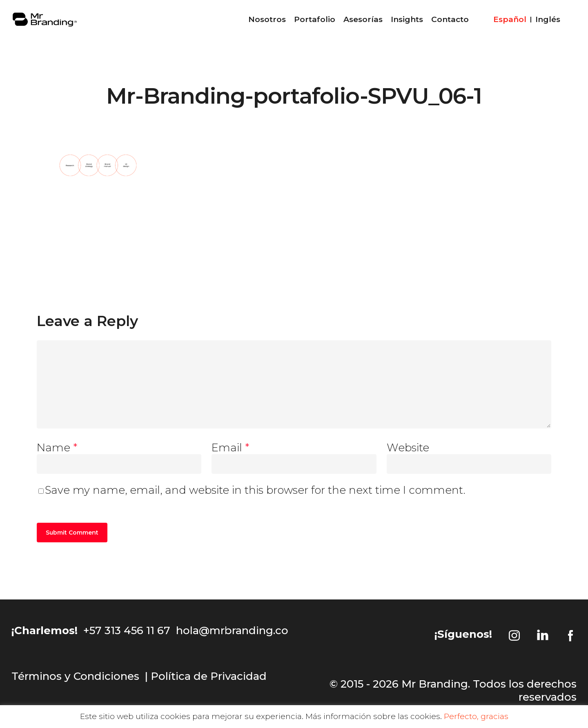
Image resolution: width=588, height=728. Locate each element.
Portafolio (315, 23)
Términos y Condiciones (75, 676)
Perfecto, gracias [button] (476, 716)
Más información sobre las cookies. (374, 716)
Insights (407, 23)
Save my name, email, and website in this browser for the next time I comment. (255, 490)
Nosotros (267, 23)
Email (231, 448)
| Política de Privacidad (206, 676)
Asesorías (363, 23)
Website (408, 448)
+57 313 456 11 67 (127, 630)
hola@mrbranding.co (232, 630)
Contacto (450, 23)
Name (57, 448)
